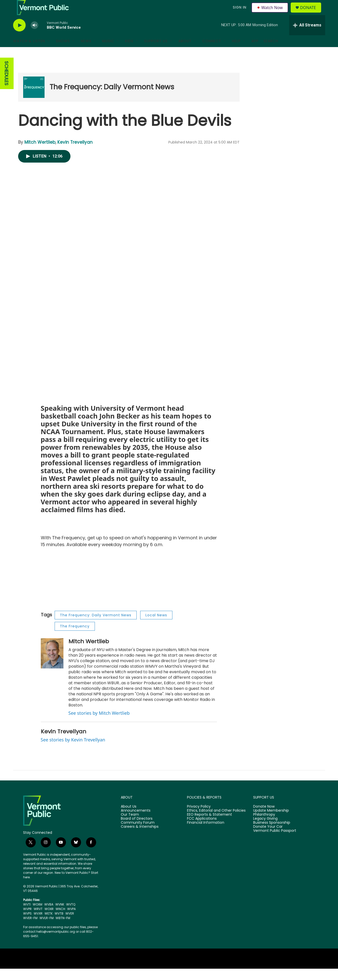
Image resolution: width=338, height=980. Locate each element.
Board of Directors (137, 830)
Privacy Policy (199, 818)
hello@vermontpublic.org (56, 943)
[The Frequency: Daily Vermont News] (34, 99)
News (86, 52)
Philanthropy (264, 826)
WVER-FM (30, 929)
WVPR (27, 920)
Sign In (239, 13)
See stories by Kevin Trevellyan (73, 751)
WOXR (49, 920)
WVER (70, 925)
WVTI (27, 916)
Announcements (136, 822)
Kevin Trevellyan (75, 154)
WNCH (60, 920)
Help (236, 52)
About (185, 52)
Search (271, 52)
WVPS (27, 925)
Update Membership (271, 822)
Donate (311, 13)
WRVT (38, 920)
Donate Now (264, 818)
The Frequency (75, 637)
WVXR (38, 925)
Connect (212, 52)
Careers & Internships (140, 838)
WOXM (37, 916)
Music (108, 52)
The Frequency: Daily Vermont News (112, 98)
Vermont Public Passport (275, 842)
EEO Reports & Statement (210, 826)
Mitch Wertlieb (40, 154)
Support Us (156, 52)
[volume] (34, 37)
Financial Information (206, 834)
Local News (156, 626)
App (255, 52)
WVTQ (71, 916)
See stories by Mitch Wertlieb (99, 724)
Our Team (130, 826)
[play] (19, 37)
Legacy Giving (265, 830)
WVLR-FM (47, 929)
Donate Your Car (268, 838)
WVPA (71, 920)
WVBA (49, 916)
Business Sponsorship (272, 834)
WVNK (60, 916)
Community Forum (138, 834)
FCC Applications (202, 830)
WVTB (59, 925)
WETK (49, 925)
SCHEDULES (6, 85)
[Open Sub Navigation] (49, 52)
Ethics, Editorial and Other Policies (216, 822)
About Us (129, 818)
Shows (63, 52)
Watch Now (271, 13)
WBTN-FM (63, 929)
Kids (129, 52)
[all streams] (307, 36)
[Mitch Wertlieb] (52, 665)
